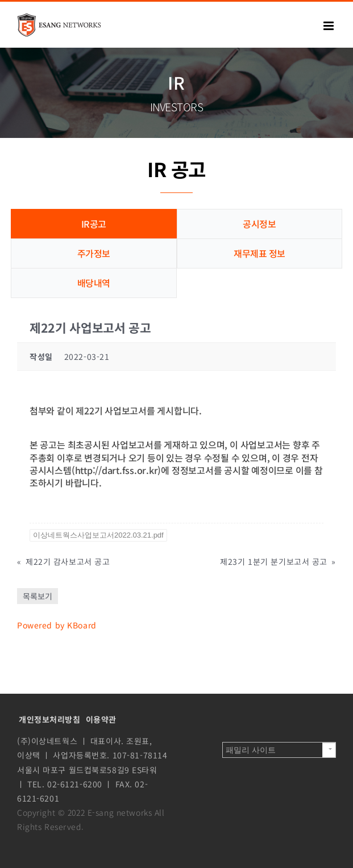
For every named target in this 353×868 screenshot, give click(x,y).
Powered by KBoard (57, 625)
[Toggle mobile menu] (330, 26)
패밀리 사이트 (251, 750)
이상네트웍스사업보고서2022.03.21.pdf (98, 535)
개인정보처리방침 (50, 719)
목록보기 (38, 596)
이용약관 (101, 719)
